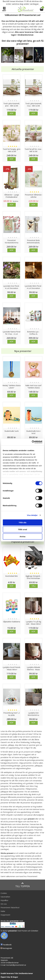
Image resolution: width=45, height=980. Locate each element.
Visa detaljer (32, 515)
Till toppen (22, 885)
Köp (12, 113)
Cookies (4, 893)
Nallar (3, 911)
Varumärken (5, 897)
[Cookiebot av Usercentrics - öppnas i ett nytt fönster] (32, 442)
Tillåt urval (22, 529)
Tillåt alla (23, 522)
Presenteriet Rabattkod (10, 908)
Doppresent (5, 915)
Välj (34, 586)
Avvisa (23, 536)
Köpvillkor (4, 900)
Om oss (4, 904)
